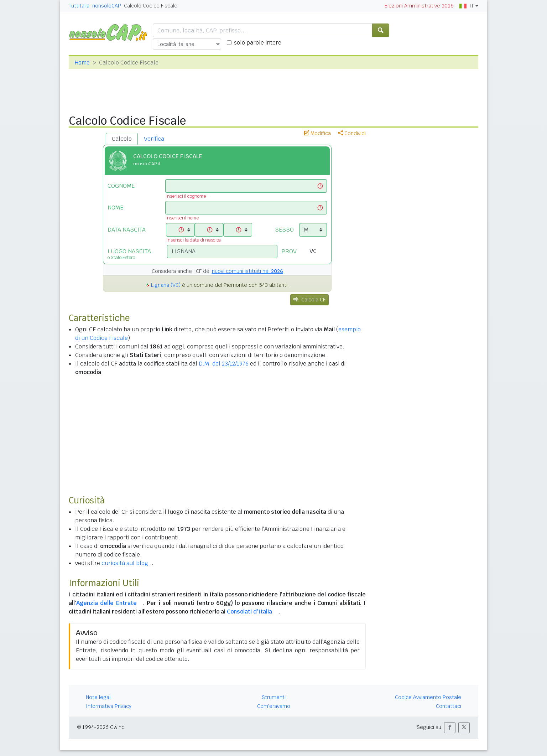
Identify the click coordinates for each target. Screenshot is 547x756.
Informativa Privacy (109, 706)
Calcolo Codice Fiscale (151, 6)
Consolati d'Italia (249, 612)
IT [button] (467, 6)
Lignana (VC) (166, 285)
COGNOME (121, 186)
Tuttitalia (79, 6)
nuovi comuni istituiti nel (248, 271)
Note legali (99, 697)
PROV (289, 251)
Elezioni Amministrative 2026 (419, 6)
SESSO (284, 230)
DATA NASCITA (127, 230)
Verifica (154, 139)
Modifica (317, 133)
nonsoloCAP (107, 6)
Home (82, 63)
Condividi (352, 133)
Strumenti (274, 697)
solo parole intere (258, 43)
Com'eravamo (274, 706)
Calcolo (122, 139)
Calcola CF (309, 300)
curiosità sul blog (125, 563)
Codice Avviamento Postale (428, 697)
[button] (450, 728)
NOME (115, 208)
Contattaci (449, 706)
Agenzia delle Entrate (106, 603)
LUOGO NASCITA (132, 254)
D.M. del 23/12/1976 (224, 364)
